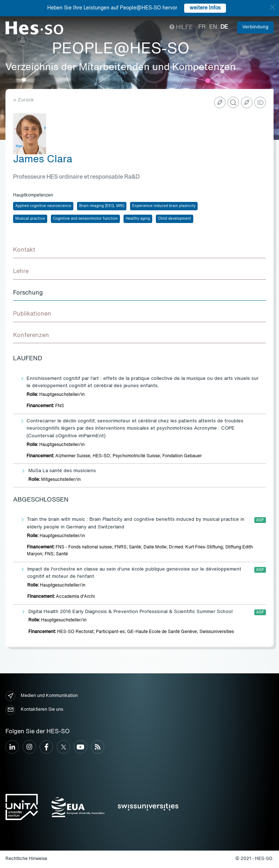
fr (202, 27)
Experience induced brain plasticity (164, 206)
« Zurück (23, 100)
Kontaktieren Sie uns (34, 710)
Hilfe (181, 28)
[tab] (139, 251)
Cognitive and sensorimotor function (85, 219)
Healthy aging (138, 219)
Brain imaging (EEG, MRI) (102, 206)
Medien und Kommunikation (42, 696)
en (213, 27)
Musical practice (30, 219)
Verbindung (255, 27)
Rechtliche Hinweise (26, 859)
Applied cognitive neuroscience (43, 206)
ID (260, 103)
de (224, 27)
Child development (175, 219)
